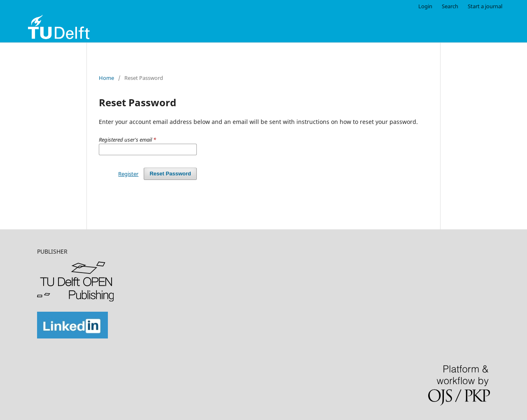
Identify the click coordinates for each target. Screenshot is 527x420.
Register (128, 174)
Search (450, 6)
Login (425, 6)
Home (106, 78)
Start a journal (485, 6)
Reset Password (170, 174)
